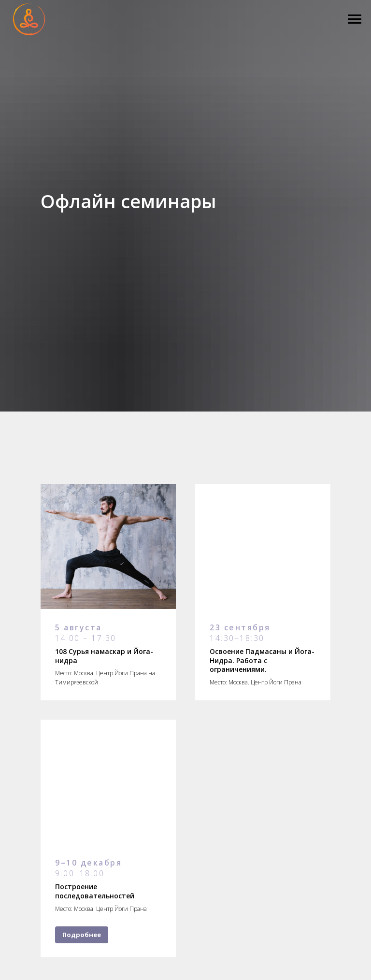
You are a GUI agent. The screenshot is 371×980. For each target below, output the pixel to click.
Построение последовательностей (95, 891)
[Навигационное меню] (355, 19)
